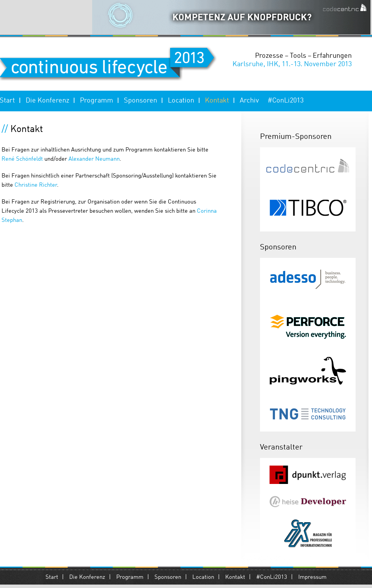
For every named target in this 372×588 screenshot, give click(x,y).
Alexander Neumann (94, 159)
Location (181, 101)
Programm (97, 101)
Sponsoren (141, 101)
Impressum (312, 577)
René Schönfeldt (23, 159)
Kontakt (217, 101)
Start (52, 577)
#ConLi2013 (286, 101)
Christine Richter (36, 185)
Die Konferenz (47, 101)
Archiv (249, 101)
